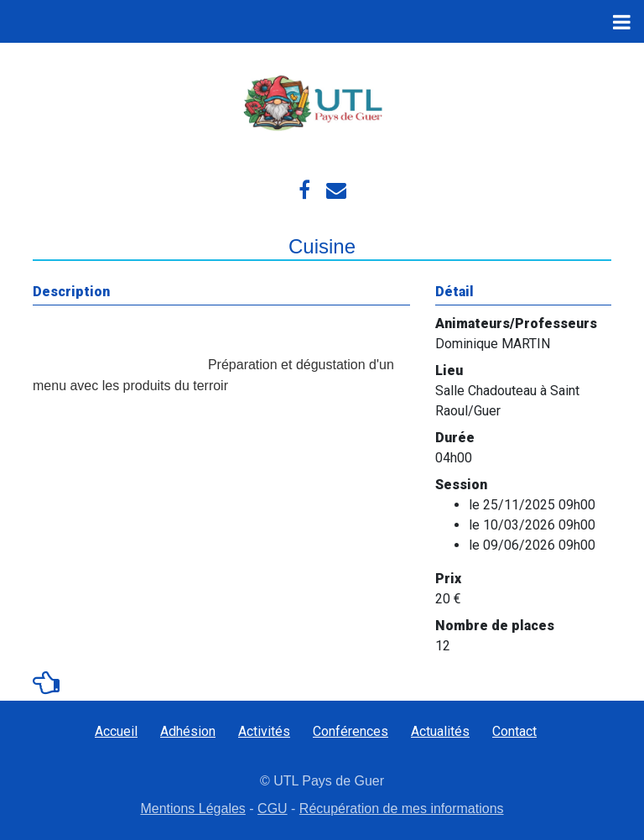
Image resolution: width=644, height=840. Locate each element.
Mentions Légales (192, 809)
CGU (273, 809)
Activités (264, 731)
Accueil (116, 731)
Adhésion (188, 731)
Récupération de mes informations (402, 809)
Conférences (351, 731)
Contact (514, 731)
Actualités (440, 731)
